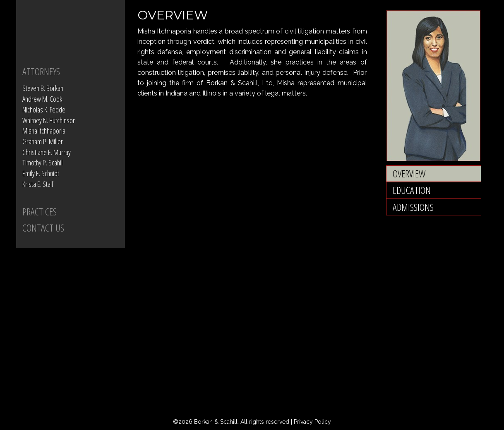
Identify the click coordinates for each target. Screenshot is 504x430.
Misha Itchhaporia (44, 131)
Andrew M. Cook (42, 99)
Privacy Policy (312, 422)
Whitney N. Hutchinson (49, 120)
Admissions (413, 207)
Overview (409, 173)
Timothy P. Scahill (43, 162)
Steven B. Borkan (43, 88)
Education (412, 190)
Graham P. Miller (43, 141)
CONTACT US (43, 228)
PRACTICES (40, 211)
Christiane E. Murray (47, 152)
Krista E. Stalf (38, 184)
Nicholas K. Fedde (44, 110)
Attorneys (41, 71)
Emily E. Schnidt (41, 173)
